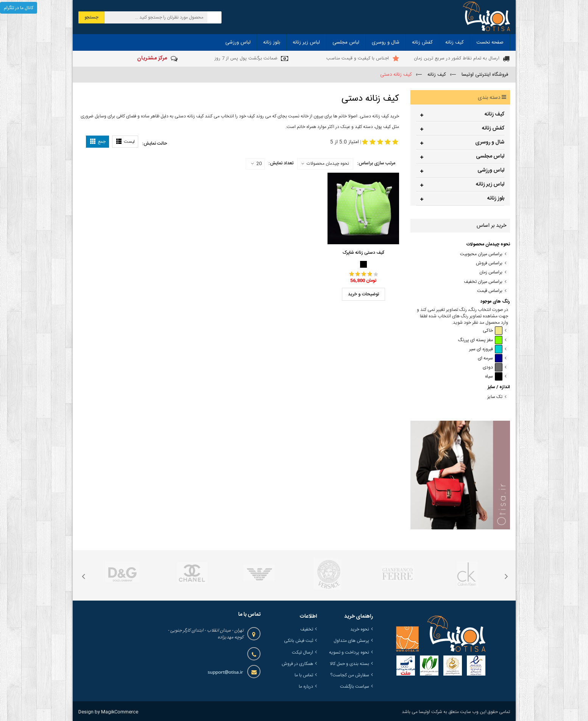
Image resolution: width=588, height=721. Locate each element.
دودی (493, 368)
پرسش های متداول (351, 641)
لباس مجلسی (490, 156)
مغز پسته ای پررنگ (480, 340)
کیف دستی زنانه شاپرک (363, 253)
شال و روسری (490, 142)
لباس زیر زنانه (490, 184)
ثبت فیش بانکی (299, 641)
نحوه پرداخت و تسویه (349, 652)
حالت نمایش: (154, 144)
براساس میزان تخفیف (483, 282)
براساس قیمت (490, 291)
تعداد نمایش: (281, 163)
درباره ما (306, 687)
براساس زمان (491, 272)
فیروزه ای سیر (486, 349)
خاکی (493, 331)
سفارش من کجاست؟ (350, 675)
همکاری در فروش (297, 664)
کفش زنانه (493, 128)
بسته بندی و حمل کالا (349, 664)
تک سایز (495, 397)
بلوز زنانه (496, 198)
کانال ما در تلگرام (19, 8)
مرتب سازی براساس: (376, 163)
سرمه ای (490, 358)
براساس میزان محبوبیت (481, 254)
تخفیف (307, 629)
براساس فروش (489, 263)
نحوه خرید (360, 629)
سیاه (494, 377)
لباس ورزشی (491, 170)
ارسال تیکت (303, 652)
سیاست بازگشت (355, 687)
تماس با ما (304, 675)
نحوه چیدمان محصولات (328, 164)
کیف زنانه (494, 114)
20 (256, 164)
